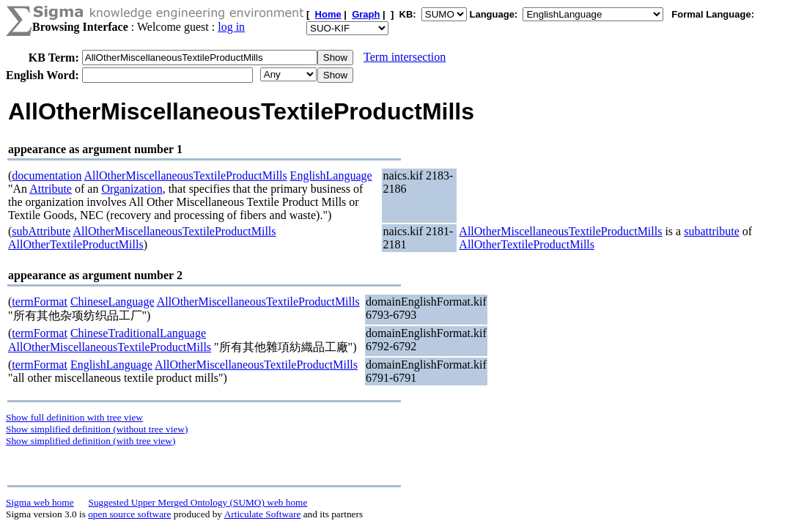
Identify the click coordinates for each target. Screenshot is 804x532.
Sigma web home (40, 502)
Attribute (51, 189)
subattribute (712, 231)
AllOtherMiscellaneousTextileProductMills (186, 176)
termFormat (40, 302)
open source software (129, 514)
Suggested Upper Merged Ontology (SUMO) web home (198, 502)
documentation (47, 176)
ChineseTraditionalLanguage (138, 333)
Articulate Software (263, 514)
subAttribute (41, 231)
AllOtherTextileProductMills (76, 244)
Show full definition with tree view (74, 417)
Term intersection (405, 57)
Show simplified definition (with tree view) (91, 441)
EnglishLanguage (331, 176)
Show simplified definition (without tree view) (97, 429)
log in (231, 27)
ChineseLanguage (113, 302)
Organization (132, 189)
